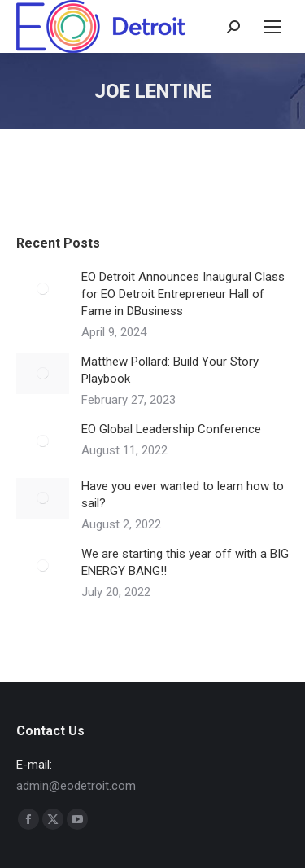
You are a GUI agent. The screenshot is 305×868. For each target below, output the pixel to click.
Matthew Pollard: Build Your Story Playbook (170, 370)
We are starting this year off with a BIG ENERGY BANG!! (185, 562)
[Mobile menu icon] (272, 27)
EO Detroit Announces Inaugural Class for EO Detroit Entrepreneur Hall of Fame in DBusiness (183, 294)
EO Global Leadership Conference (171, 429)
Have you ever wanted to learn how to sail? (183, 495)
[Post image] (43, 289)
